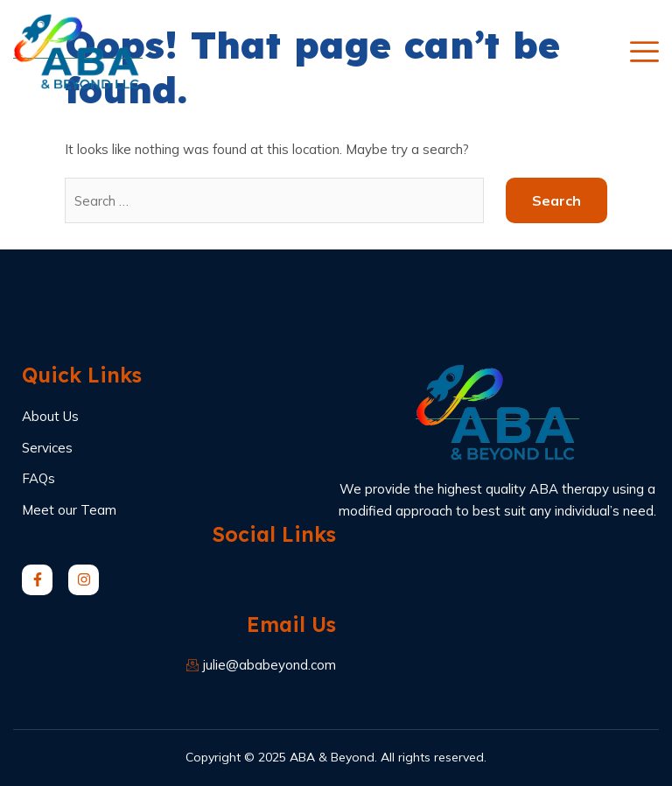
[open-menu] (644, 51)
